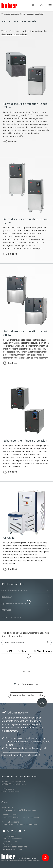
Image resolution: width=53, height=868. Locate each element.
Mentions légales (10, 836)
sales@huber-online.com (26, 810)
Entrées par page (26, 684)
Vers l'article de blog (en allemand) (21, 755)
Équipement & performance (14, 603)
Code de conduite (10, 841)
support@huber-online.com (28, 817)
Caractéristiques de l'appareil (15, 590)
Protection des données (12, 839)
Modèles (13, 141)
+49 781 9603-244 (9, 817)
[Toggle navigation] (50, 5)
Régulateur (7, 597)
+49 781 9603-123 (9, 810)
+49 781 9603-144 (9, 825)
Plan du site (8, 844)
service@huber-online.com (27, 825)
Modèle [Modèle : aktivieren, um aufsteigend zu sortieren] (25, 651)
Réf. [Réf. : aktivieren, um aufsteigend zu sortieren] (10, 651)
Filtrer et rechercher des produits (27, 695)
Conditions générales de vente (15, 847)
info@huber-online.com (11, 791)
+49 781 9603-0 (8, 789)
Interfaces (6, 610)
